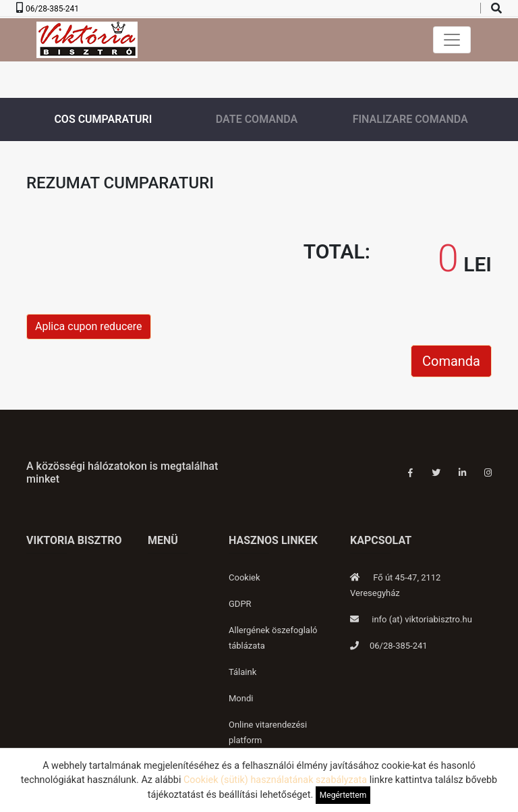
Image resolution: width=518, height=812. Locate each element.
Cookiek (244, 577)
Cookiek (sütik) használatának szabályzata (275, 780)
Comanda (451, 361)
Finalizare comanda (410, 119)
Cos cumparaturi (103, 119)
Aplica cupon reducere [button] (89, 326)
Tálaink (242, 672)
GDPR (240, 604)
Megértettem (343, 795)
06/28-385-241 (52, 9)
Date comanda (257, 119)
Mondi (241, 698)
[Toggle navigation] (452, 40)
